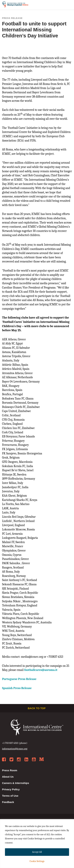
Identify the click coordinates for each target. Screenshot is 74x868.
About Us (8, 777)
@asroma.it (41, 670)
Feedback (8, 802)
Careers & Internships (16, 783)
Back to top (37, 708)
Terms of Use (10, 796)
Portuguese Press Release (19, 679)
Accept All (37, 852)
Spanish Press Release (17, 688)
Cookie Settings (37, 861)
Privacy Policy (11, 789)
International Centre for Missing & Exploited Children (15, 5)
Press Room (10, 770)
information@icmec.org (15, 749)
